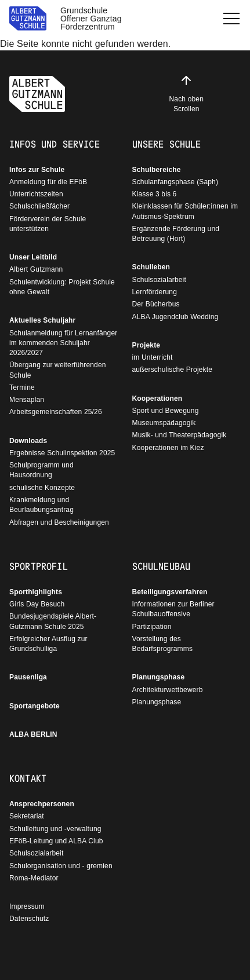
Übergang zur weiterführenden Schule (58, 370)
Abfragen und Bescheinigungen (59, 522)
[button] (231, 19)
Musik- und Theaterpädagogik (180, 435)
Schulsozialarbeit (159, 280)
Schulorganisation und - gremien (61, 866)
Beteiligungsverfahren (170, 592)
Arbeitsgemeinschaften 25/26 (56, 412)
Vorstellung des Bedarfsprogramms (163, 644)
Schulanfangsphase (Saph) (175, 182)
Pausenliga (28, 677)
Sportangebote (35, 706)
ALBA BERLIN (33, 734)
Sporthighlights (36, 592)
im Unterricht (153, 357)
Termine (22, 387)
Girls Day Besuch (37, 604)
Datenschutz (29, 919)
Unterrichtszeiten (36, 194)
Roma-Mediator (34, 878)
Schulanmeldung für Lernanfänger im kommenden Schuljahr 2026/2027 (63, 343)
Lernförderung (155, 292)
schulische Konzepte (42, 488)
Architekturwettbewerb (168, 690)
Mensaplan (27, 400)
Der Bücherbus (156, 304)
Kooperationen (157, 398)
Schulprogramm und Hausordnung (41, 470)
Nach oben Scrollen (186, 93)
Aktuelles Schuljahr (42, 320)
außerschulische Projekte (173, 370)
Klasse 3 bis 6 (155, 194)
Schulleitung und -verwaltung (55, 829)
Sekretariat (27, 816)
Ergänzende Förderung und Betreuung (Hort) (176, 234)
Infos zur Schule (37, 170)
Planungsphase (159, 677)
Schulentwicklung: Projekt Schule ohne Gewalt (62, 287)
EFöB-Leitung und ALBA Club (56, 841)
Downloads (28, 441)
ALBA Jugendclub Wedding (175, 317)
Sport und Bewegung (166, 411)
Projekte (146, 345)
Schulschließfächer (39, 206)
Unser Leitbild (33, 257)
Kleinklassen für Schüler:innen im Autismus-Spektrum (185, 211)
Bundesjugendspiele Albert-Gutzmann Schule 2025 (53, 621)
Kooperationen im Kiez (168, 448)
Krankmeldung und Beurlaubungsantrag (41, 505)
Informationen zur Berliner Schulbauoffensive (173, 609)
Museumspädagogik (164, 423)
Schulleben (151, 267)
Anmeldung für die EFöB (48, 182)
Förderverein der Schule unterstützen (48, 224)
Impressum (27, 906)
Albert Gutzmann (36, 269)
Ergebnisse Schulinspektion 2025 (62, 453)
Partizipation (152, 627)
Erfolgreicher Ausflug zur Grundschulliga (48, 644)
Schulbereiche (157, 170)
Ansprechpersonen (42, 804)
